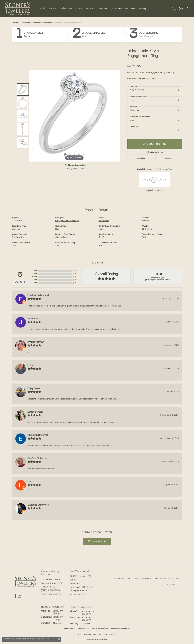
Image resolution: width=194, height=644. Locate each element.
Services (90, 9)
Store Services (122, 579)
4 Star (34, 274)
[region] (74, 116)
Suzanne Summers (38, 505)
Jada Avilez (33, 319)
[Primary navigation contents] (92, 9)
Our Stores (116, 9)
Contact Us (173, 585)
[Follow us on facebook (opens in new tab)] (15, 596)
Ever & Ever (104, 221)
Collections (66, 9)
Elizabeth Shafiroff (38, 435)
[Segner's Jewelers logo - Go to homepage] (17, 9)
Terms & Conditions (100, 629)
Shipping (141, 158)
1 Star (35, 283)
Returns (169, 158)
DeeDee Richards (37, 458)
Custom (102, 9)
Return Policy (69, 629)
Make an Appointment (167, 579)
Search (27, 36)
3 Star (34, 277)
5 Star (34, 271)
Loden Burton (35, 412)
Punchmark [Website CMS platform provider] (102, 640)
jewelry (15, 23)
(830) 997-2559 (75, 169)
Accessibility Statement (121, 629)
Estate (79, 9)
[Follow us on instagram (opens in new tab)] (20, 596)
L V (29, 482)
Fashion (52, 9)
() (75, 271)
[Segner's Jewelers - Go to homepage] (25, 581)
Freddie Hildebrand (38, 296)
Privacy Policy (83, 629)
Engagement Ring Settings (42, 23)
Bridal (42, 9)
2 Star (34, 280)
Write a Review (97, 541)
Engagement (25, 23)
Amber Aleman (36, 342)
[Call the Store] (50, 591)
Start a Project (143, 579)
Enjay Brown (34, 389)
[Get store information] (51, 594)
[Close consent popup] (59, 639)
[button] (174, 9)
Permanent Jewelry (136, 9)
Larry (30, 365)
